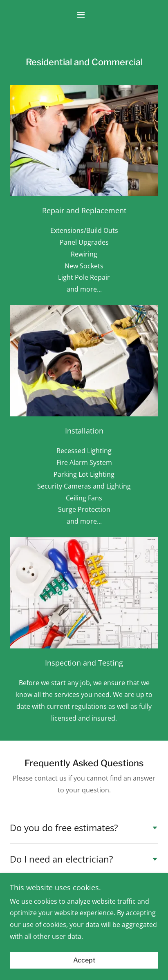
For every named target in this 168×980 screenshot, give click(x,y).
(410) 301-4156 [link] (84, 931)
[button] (84, 15)
